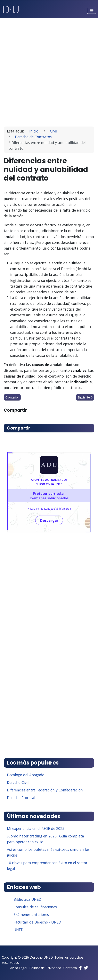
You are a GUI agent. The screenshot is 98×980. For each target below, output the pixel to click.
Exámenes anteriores (31, 914)
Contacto (70, 968)
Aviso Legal (19, 968)
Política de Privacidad (45, 968)
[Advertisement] (49, 70)
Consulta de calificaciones (35, 907)
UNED (18, 930)
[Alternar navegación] (92, 11)
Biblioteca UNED (27, 899)
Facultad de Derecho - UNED (37, 922)
